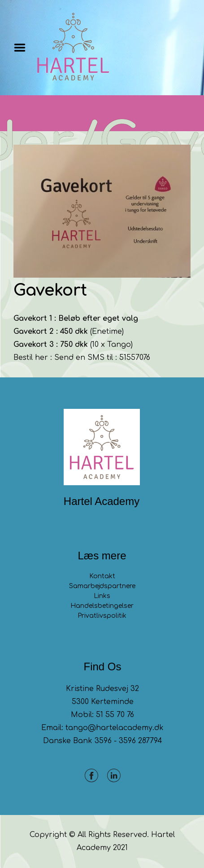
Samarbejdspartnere (102, 586)
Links (102, 596)
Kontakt (102, 576)
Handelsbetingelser (102, 606)
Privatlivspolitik (102, 616)
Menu (23, 48)
